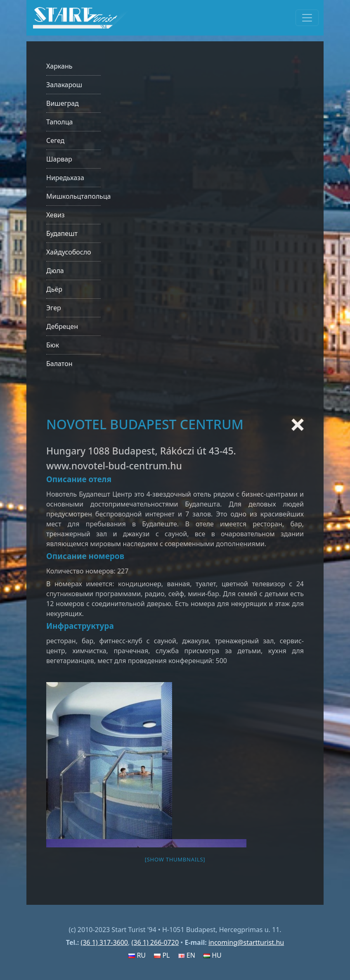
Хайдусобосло (69, 252)
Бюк (53, 345)
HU (213, 955)
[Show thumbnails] (175, 859)
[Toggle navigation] (307, 18)
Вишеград (63, 103)
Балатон (59, 364)
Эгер (54, 308)
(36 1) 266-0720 (155, 942)
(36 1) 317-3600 (104, 942)
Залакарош (64, 85)
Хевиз (56, 215)
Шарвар (59, 159)
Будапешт (62, 233)
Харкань (59, 66)
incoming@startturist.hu (246, 942)
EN (187, 955)
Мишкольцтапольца (78, 196)
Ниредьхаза (65, 178)
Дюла (55, 271)
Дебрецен (62, 326)
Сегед (55, 140)
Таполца (59, 122)
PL (162, 955)
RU (137, 955)
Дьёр (54, 289)
